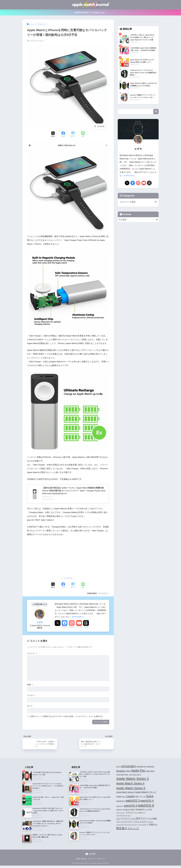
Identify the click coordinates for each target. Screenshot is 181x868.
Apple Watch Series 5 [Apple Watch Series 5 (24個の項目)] (131, 789)
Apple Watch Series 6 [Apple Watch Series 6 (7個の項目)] (125, 793)
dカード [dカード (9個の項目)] (139, 797)
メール (31, 696)
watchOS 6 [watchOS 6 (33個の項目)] (146, 806)
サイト (30, 707)
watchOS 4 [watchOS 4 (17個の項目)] (147, 802)
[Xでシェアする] (53, 134)
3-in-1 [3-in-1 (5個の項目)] (118, 768)
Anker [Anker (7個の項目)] (128, 772)
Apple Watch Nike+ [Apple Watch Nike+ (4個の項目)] (122, 776)
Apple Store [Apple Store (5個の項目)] (150, 772)
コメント (32, 654)
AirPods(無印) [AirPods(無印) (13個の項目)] (129, 767)
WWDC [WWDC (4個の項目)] (132, 811)
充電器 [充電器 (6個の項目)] (151, 826)
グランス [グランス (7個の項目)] (130, 813)
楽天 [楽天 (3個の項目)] (156, 826)
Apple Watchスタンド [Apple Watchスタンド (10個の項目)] (146, 793)
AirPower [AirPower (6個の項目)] (150, 768)
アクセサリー (104, 594)
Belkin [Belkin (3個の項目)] (124, 798)
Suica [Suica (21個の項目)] (150, 797)
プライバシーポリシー (96, 861)
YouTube (79, 628)
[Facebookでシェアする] (63, 134)
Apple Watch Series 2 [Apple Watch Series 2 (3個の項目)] (135, 776)
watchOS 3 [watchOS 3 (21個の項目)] (133, 802)
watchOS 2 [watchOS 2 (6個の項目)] (121, 802)
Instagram (72, 628)
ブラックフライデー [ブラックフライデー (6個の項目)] (125, 823)
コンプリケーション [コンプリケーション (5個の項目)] (124, 816)
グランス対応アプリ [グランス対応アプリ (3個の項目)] (140, 814)
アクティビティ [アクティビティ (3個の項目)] (121, 814)
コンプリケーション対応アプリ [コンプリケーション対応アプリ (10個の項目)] (132, 819)
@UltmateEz (77, 617)
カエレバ (52, 497)
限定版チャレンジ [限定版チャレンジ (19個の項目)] (128, 829)
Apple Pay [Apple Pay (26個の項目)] (138, 772)
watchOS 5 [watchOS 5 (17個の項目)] (130, 807)
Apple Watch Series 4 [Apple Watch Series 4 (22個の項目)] (130, 784)
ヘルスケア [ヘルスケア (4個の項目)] (120, 826)
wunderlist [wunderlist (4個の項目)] (126, 811)
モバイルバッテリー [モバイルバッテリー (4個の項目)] (131, 826)
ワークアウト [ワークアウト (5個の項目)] (143, 826)
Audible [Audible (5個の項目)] (119, 798)
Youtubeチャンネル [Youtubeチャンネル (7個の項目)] (144, 810)
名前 (30, 685)
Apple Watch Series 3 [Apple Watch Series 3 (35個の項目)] (132, 780)
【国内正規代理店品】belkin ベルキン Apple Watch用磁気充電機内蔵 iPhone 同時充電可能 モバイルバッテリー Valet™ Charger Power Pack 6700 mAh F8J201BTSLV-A (75, 491)
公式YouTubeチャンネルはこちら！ (91, 13)
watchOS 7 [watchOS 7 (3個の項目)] (119, 811)
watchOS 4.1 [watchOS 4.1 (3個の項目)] (120, 807)
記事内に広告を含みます (67, 145)
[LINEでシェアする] (83, 134)
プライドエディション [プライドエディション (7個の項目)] (143, 823)
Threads (86, 628)
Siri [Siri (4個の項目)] (144, 798)
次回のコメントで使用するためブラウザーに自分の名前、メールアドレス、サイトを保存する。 (67, 717)
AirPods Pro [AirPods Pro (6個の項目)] (142, 768)
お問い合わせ (81, 861)
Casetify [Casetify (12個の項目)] (131, 797)
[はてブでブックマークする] (73, 134)
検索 (156, 112)
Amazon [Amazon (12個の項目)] (121, 772)
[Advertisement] (46, 556)
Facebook (65, 628)
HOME (91, 856)
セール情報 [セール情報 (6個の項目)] (152, 820)
